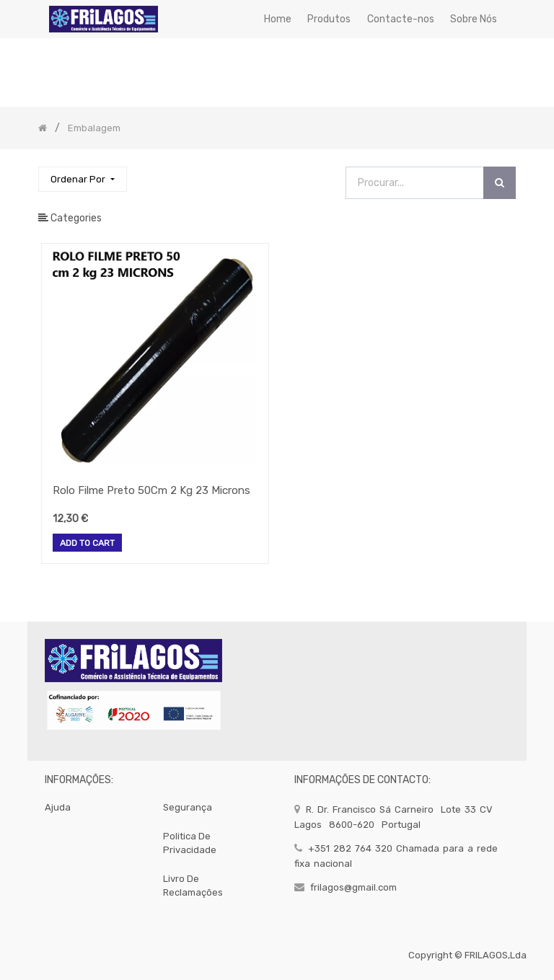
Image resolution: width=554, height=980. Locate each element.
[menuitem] (278, 19)
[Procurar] (500, 183)
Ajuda (58, 807)
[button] (82, 179)
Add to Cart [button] (87, 544)
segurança (188, 807)
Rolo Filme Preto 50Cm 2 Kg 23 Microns (151, 490)
